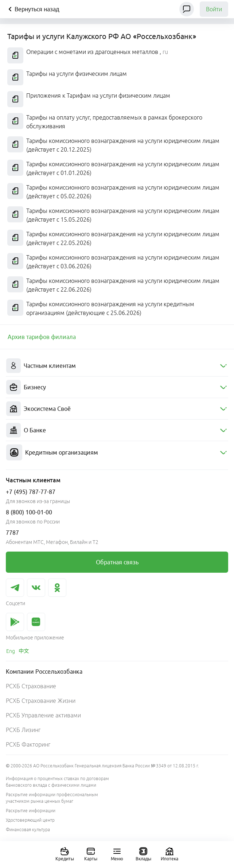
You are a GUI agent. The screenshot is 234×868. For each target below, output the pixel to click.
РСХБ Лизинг (23, 730)
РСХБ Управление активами (43, 715)
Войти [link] (214, 9)
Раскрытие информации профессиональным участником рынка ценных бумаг (52, 798)
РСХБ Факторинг (28, 744)
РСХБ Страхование (31, 686)
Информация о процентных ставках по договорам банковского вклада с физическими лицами (57, 782)
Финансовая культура (28, 830)
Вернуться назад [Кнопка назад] (33, 9)
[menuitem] (117, 366)
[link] (42, 337)
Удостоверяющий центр (30, 820)
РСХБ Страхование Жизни (41, 701)
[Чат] (187, 9)
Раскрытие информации (31, 811)
